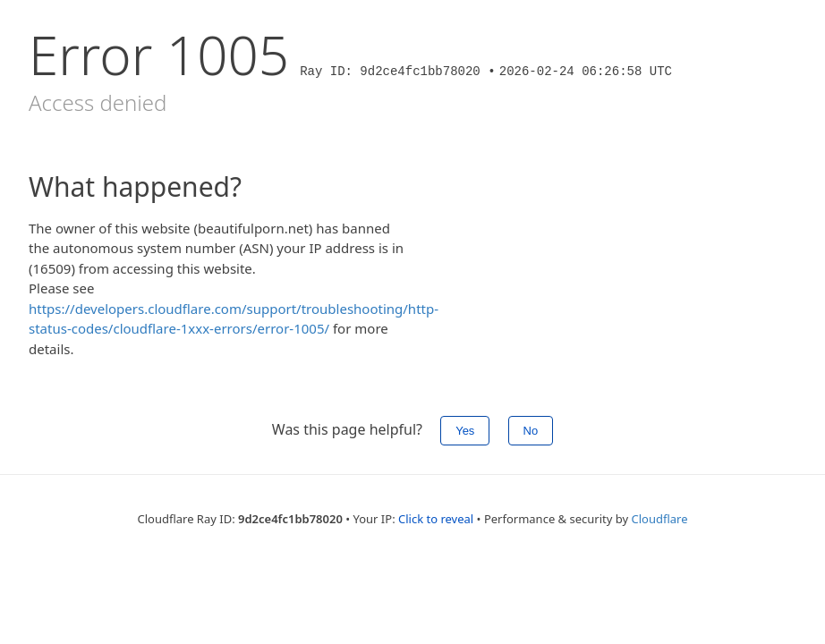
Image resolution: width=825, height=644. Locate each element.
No (531, 431)
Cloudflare (660, 519)
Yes (465, 431)
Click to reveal (436, 519)
